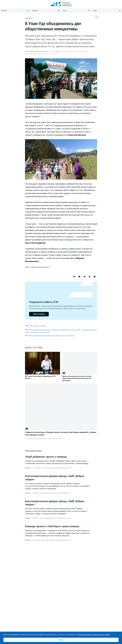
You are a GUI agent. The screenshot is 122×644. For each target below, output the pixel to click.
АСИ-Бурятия (30, 51)
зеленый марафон (32, 332)
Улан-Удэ (32, 326)
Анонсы (28, 493)
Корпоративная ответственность (37, 54)
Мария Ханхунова (42, 51)
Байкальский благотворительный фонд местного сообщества (51, 336)
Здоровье (84, 51)
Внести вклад (39, 314)
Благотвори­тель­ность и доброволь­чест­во (65, 51)
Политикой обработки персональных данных (94, 635)
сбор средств (44, 332)
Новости (28, 18)
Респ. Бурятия (41, 326)
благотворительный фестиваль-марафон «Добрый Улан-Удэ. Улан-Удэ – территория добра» (63, 330)
